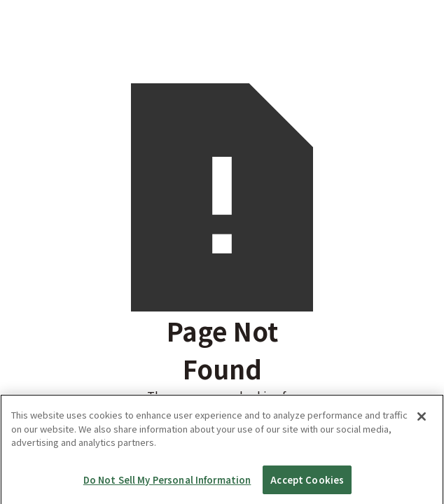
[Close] (422, 430)
